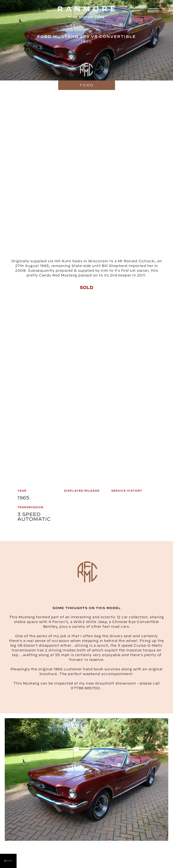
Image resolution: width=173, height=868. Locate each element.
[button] (153, 10)
